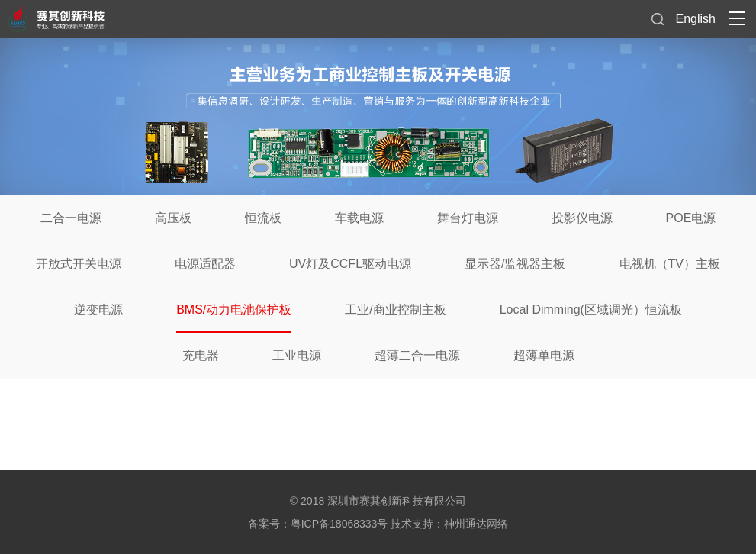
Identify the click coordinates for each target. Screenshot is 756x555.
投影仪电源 (582, 218)
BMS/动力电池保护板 (234, 310)
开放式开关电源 (79, 264)
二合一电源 (71, 218)
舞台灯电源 (468, 218)
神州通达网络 (476, 524)
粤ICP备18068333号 (339, 524)
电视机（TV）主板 (670, 264)
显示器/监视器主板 (515, 264)
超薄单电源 (544, 355)
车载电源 (359, 218)
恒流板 (263, 218)
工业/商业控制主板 (395, 310)
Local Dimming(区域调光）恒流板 (591, 310)
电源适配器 (205, 264)
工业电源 (297, 355)
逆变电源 (98, 310)
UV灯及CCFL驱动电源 (350, 264)
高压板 (173, 218)
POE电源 (691, 218)
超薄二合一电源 (417, 355)
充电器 (201, 355)
